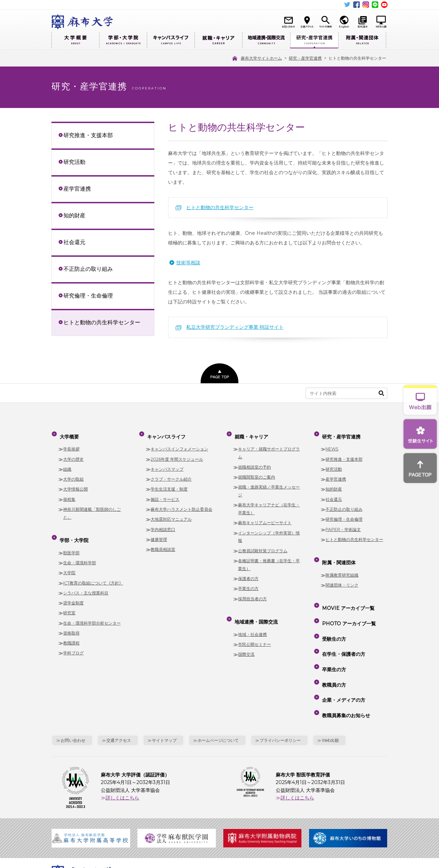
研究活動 (74, 162)
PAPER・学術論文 (343, 524)
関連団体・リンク (342, 574)
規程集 (69, 494)
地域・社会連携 (252, 623)
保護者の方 (248, 573)
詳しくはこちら (122, 743)
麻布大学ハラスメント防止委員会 (181, 504)
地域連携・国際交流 (266, 40)
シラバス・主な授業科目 (86, 582)
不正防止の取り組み (88, 269)
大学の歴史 (73, 454)
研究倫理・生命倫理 (88, 296)
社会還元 (74, 242)
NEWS (332, 443)
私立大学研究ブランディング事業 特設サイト (235, 327)
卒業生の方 (248, 583)
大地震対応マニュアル (171, 514)
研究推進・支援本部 (88, 135)
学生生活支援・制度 (169, 484)
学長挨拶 (71, 443)
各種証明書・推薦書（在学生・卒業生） (269, 559)
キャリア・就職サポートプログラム (269, 447)
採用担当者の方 (252, 593)
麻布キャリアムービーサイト (265, 517)
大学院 (69, 562)
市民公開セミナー (254, 633)
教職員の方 (333, 644)
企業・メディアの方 (342, 654)
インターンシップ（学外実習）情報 (269, 531)
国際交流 (246, 643)
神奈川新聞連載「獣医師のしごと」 (92, 508)
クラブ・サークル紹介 (171, 474)
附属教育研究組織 (342, 564)
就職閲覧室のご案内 (257, 472)
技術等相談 (188, 263)
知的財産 (74, 215)
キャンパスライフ (171, 40)
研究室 (69, 602)
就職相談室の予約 (254, 462)
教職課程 (71, 632)
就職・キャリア (218, 40)
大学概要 (75, 40)
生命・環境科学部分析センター (92, 612)
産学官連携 (77, 189)
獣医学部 (71, 542)
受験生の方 (333, 614)
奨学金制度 (73, 592)
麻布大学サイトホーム (161, 821)
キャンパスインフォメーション (179, 443)
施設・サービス (165, 494)
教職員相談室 (163, 544)
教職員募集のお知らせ (345, 664)
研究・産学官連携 (314, 40)
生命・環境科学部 (80, 552)
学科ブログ (73, 642)
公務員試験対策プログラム (263, 545)
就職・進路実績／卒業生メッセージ (269, 485)
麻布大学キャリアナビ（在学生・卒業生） (269, 503)
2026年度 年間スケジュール (177, 454)
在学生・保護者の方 (342, 624)
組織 (67, 464)
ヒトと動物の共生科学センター (220, 207)
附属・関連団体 (362, 40)
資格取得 (71, 622)
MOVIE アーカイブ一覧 (347, 594)
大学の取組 (73, 474)
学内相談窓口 (163, 524)
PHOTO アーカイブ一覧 (348, 604)
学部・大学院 (123, 40)
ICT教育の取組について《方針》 (93, 572)
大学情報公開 (75, 484)
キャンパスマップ (167, 464)
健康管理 (159, 534)
